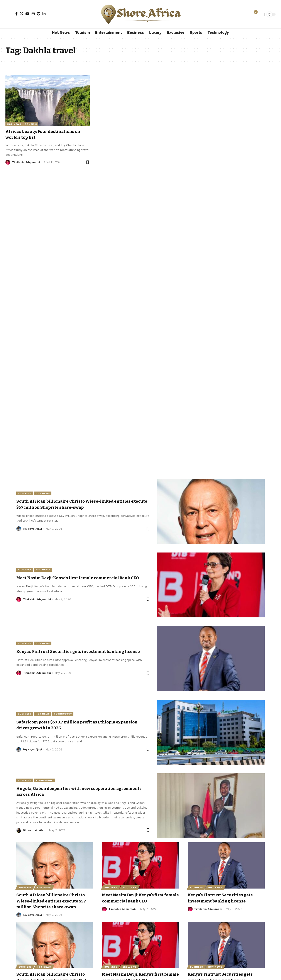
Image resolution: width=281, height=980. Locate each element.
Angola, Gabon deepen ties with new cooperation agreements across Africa (73, 792)
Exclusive (45, 567)
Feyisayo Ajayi (33, 529)
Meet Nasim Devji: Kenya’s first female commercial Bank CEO (137, 898)
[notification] (254, 14)
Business (25, 493)
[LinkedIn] (44, 14)
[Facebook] (17, 14)
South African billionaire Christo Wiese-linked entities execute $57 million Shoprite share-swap (81, 504)
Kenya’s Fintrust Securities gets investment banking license (224, 898)
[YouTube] (27, 14)
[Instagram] (33, 14)
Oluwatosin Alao (34, 830)
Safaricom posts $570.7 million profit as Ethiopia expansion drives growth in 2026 (73, 725)
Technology (67, 714)
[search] (260, 14)
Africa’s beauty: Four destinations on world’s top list (45, 134)
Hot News (14, 124)
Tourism (31, 124)
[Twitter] (22, 14)
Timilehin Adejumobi (27, 162)
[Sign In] (9, 14)
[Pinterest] (39, 14)
